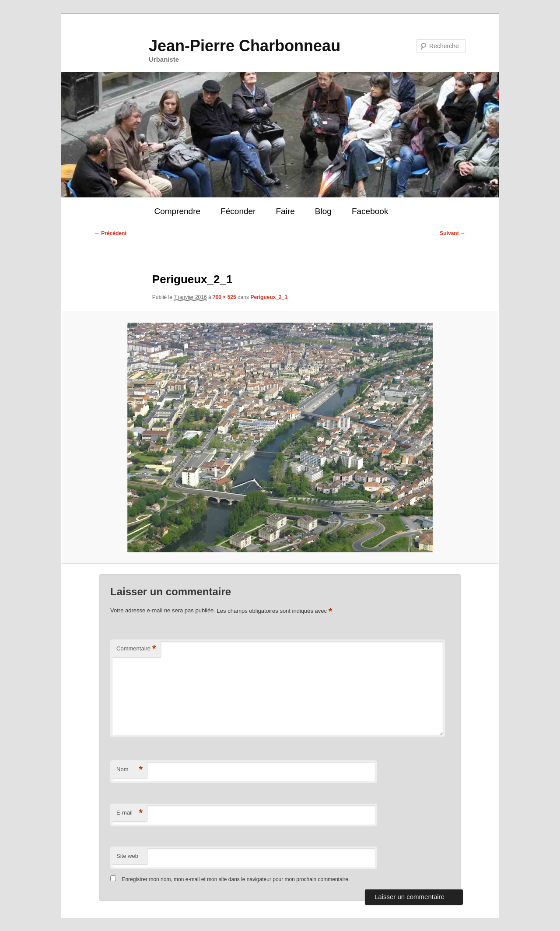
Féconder (238, 211)
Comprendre (177, 211)
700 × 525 (224, 297)
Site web (127, 856)
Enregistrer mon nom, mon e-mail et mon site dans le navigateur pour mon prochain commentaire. (236, 879)
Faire (285, 211)
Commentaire (136, 649)
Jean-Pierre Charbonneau (245, 46)
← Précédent (110, 233)
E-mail (129, 813)
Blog (323, 211)
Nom (129, 770)
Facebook (370, 211)
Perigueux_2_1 (269, 297)
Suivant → (453, 233)
